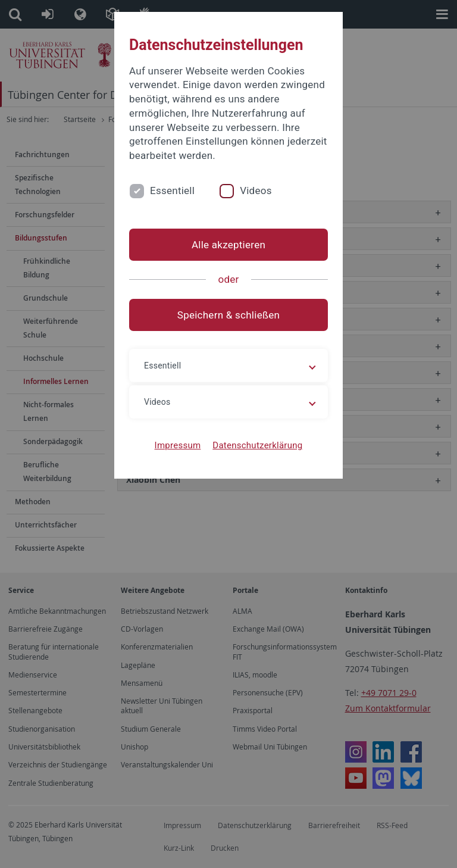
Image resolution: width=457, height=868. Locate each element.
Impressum (178, 445)
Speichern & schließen (228, 315)
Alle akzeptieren (228, 245)
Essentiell (172, 191)
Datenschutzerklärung (257, 445)
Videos (256, 191)
